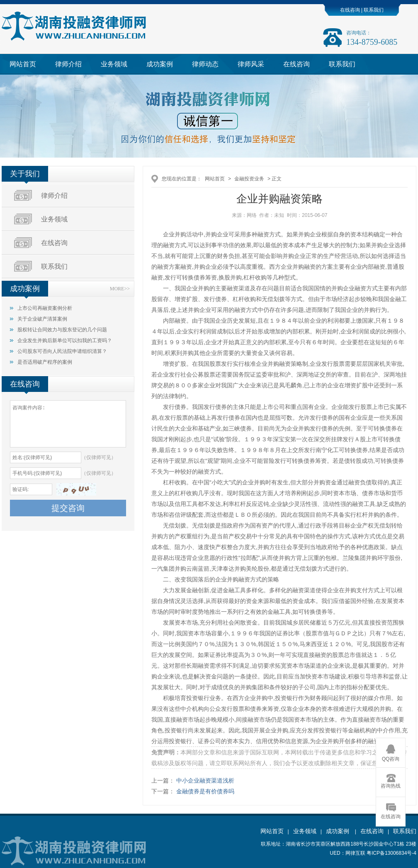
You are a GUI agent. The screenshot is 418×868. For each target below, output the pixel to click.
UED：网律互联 (347, 853)
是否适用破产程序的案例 (45, 362)
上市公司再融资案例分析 (45, 308)
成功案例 (160, 64)
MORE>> (120, 289)
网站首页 (23, 64)
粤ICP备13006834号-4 (391, 853)
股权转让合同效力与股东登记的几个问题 (62, 330)
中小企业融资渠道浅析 (205, 780)
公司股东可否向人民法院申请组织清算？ (62, 351)
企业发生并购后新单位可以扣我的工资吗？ (65, 340)
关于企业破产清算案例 (42, 319)
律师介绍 (68, 64)
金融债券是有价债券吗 (205, 791)
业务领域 (114, 64)
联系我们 (373, 10)
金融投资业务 (249, 179)
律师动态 (205, 64)
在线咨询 (350, 10)
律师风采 (251, 64)
